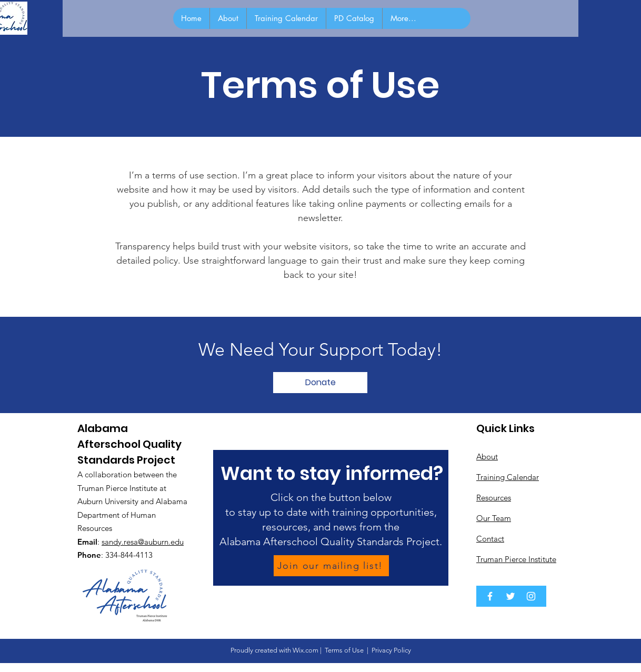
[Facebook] (490, 596)
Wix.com (306, 650)
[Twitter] (510, 596)
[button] (320, 383)
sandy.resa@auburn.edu (143, 542)
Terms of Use (344, 650)
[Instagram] (531, 596)
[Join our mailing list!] (331, 566)
